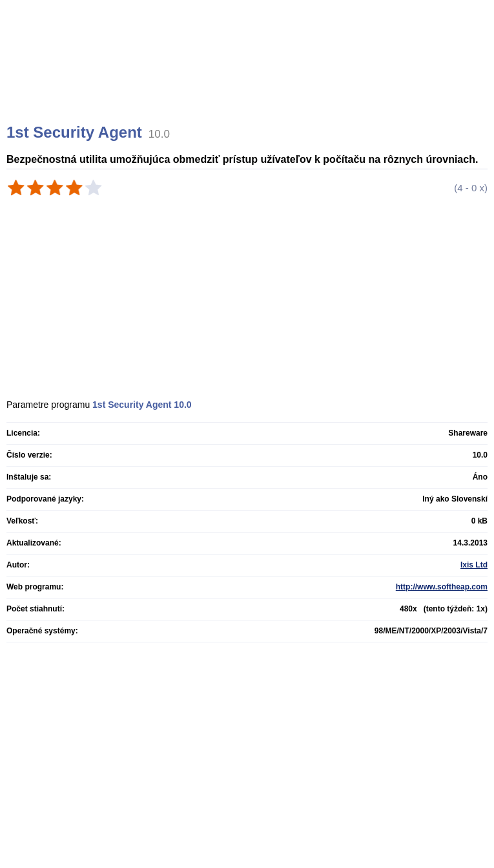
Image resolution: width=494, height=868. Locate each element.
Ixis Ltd (474, 565)
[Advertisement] (249, 78)
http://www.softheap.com (442, 587)
